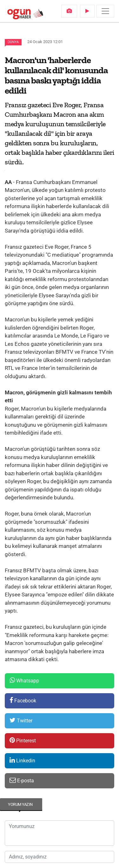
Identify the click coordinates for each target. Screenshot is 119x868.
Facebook (23, 700)
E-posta (22, 780)
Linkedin (22, 760)
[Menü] (105, 11)
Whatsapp (24, 680)
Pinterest (23, 740)
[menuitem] (69, 11)
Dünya (13, 42)
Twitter (21, 720)
